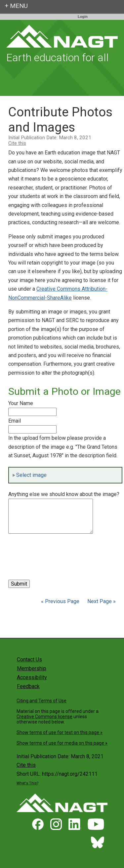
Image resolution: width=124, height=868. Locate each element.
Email (15, 421)
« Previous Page (60, 601)
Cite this (17, 143)
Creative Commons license (44, 717)
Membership (32, 668)
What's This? (27, 783)
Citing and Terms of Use (41, 701)
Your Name (21, 403)
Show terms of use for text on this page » (60, 732)
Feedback (28, 686)
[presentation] (59, 550)
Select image (29, 475)
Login (83, 17)
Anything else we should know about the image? (64, 494)
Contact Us (29, 660)
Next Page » (101, 601)
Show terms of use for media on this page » (62, 743)
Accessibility (32, 677)
